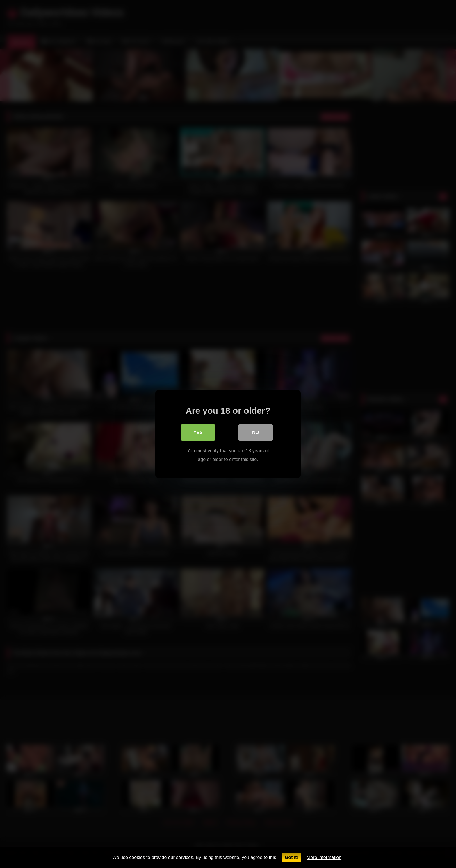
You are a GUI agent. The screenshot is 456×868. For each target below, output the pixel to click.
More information (324, 857)
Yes (198, 432)
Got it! (292, 857)
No (256, 432)
